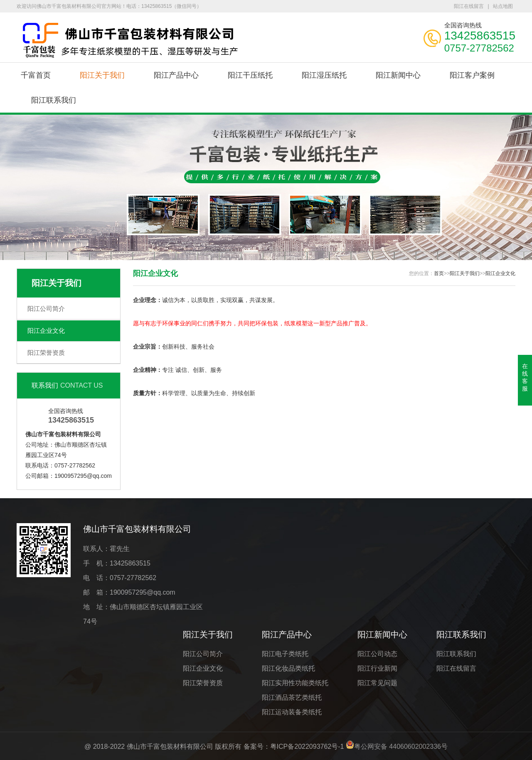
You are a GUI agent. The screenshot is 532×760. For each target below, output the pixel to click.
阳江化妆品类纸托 (288, 668)
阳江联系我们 (54, 100)
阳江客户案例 (472, 75)
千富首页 (36, 75)
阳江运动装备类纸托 (292, 712)
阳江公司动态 (377, 654)
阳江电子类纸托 (285, 654)
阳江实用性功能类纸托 (295, 683)
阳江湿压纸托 (324, 75)
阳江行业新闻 (377, 668)
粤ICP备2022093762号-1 (307, 746)
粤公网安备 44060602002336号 (401, 746)
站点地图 (503, 6)
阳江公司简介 (46, 309)
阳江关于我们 (102, 75)
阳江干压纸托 (250, 75)
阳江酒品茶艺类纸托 (292, 697)
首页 (439, 273)
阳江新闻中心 (398, 75)
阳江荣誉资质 (46, 353)
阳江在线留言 (469, 6)
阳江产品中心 (176, 75)
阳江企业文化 (46, 331)
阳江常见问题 (377, 683)
